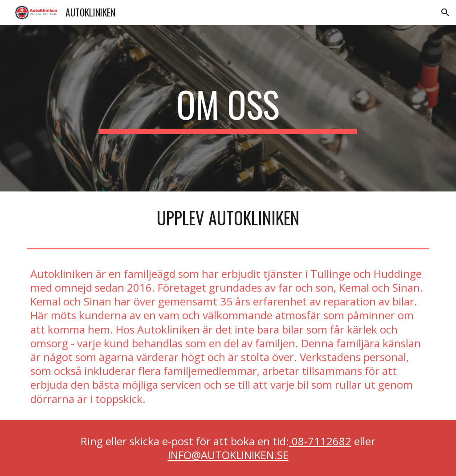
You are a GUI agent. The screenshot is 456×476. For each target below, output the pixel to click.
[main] (228, 108)
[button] (445, 12)
